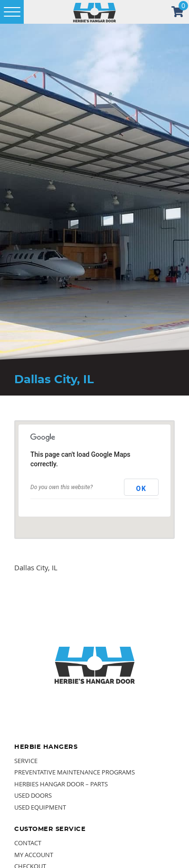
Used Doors (33, 795)
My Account (34, 855)
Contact (28, 843)
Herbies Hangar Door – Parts (61, 784)
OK (141, 489)
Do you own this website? (61, 487)
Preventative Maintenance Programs (75, 772)
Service (26, 761)
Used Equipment (40, 807)
